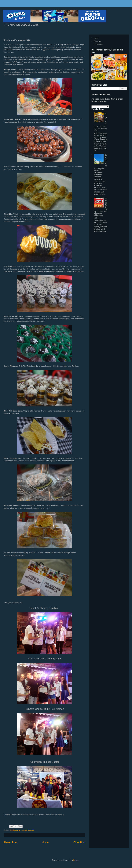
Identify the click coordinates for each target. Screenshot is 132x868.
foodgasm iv (15, 830)
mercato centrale (28, 830)
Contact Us (98, 44)
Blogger (76, 860)
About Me (97, 41)
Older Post (79, 842)
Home (45, 842)
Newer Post (11, 842)
